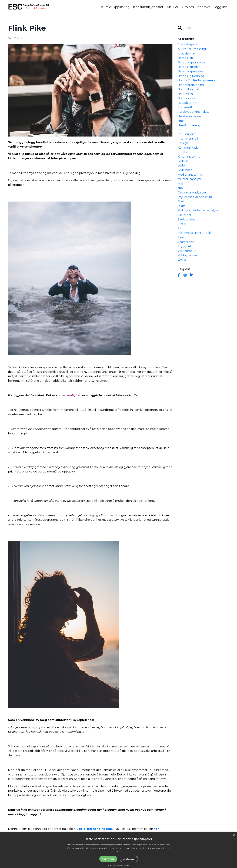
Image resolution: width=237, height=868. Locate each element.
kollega (183, 143)
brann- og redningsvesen (196, 80)
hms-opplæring (189, 125)
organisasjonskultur (192, 192)
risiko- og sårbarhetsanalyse (198, 210)
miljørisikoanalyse (190, 179)
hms (181, 121)
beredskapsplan (189, 67)
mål (180, 183)
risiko (182, 206)
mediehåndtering (190, 174)
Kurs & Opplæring (115, 7)
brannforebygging (191, 85)
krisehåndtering (189, 156)
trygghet (184, 246)
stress (182, 224)
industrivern (186, 134)
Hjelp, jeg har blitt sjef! (95, 829)
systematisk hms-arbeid (195, 233)
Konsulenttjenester (148, 7)
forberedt (185, 107)
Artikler (173, 7)
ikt (180, 130)
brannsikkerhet (189, 89)
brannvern (185, 94)
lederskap (185, 170)
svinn (182, 228)
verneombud (187, 251)
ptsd (181, 201)
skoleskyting (187, 219)
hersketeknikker (190, 116)
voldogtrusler (188, 255)
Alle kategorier (188, 44)
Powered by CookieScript (118, 865)
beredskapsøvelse (190, 71)
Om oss (188, 7)
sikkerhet (185, 215)
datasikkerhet (188, 103)
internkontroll (188, 139)
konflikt (183, 152)
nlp (180, 188)
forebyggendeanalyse (194, 112)
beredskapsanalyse (191, 62)
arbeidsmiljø (186, 53)
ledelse (183, 161)
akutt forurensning (192, 49)
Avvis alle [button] (129, 859)
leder (182, 165)
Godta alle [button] (108, 859)
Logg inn (220, 7)
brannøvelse (186, 98)
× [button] (234, 835)
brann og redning (191, 76)
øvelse (183, 260)
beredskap (185, 58)
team (182, 237)
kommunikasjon (189, 147)
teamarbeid (186, 242)
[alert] (118, 850)
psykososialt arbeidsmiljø (195, 197)
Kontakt (204, 7)
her (156, 829)
